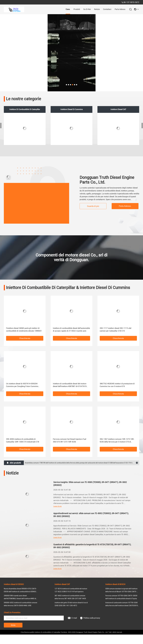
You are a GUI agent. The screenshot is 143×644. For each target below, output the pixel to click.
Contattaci (107, 9)
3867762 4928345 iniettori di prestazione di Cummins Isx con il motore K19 (117, 385)
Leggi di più (57, 506)
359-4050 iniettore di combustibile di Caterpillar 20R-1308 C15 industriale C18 (23, 440)
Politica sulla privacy (90, 618)
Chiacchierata (25, 338)
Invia (13, 625)
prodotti (77, 9)
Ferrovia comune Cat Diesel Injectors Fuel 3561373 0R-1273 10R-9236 (70, 440)
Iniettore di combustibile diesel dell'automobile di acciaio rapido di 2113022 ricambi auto (71, 330)
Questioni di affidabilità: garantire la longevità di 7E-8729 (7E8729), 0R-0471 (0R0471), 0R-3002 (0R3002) (92, 546)
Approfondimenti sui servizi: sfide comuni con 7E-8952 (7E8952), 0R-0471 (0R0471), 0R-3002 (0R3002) (91, 515)
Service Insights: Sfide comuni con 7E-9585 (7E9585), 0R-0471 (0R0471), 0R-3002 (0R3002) (90, 484)
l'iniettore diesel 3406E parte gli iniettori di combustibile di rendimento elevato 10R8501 (24, 330)
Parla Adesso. (120, 9)
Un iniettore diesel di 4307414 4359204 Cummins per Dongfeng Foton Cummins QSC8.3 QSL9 (22, 385)
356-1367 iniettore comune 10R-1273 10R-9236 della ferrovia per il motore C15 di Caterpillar (117, 441)
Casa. (68, 9)
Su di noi (87, 9)
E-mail (72, 618)
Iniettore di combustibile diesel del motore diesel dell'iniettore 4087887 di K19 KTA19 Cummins (70, 385)
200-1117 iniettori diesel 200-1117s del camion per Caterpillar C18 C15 (115, 330)
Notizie (97, 9)
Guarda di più (93, 206)
